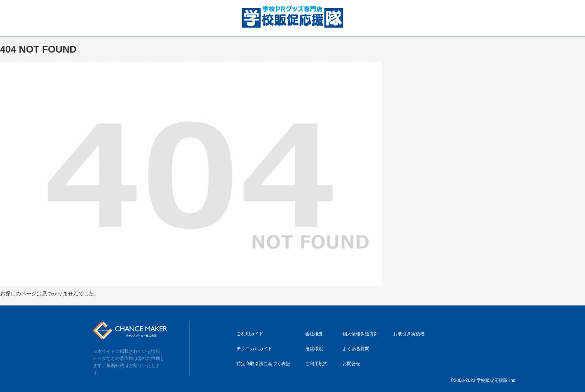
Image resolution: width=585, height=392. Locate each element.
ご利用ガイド (250, 334)
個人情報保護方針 (360, 334)
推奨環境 (314, 349)
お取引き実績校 (409, 334)
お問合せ (351, 364)
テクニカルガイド (254, 349)
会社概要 (314, 334)
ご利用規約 (316, 364)
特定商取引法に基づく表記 (263, 364)
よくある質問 (356, 349)
